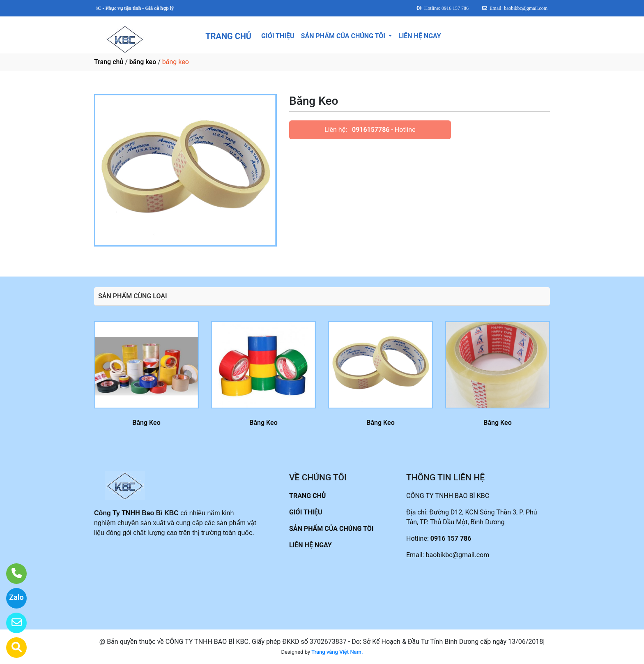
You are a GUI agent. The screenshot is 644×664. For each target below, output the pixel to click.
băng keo (143, 62)
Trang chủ (109, 62)
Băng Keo (146, 423)
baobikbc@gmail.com (457, 555)
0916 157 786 (451, 538)
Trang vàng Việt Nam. (337, 652)
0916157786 (371, 130)
